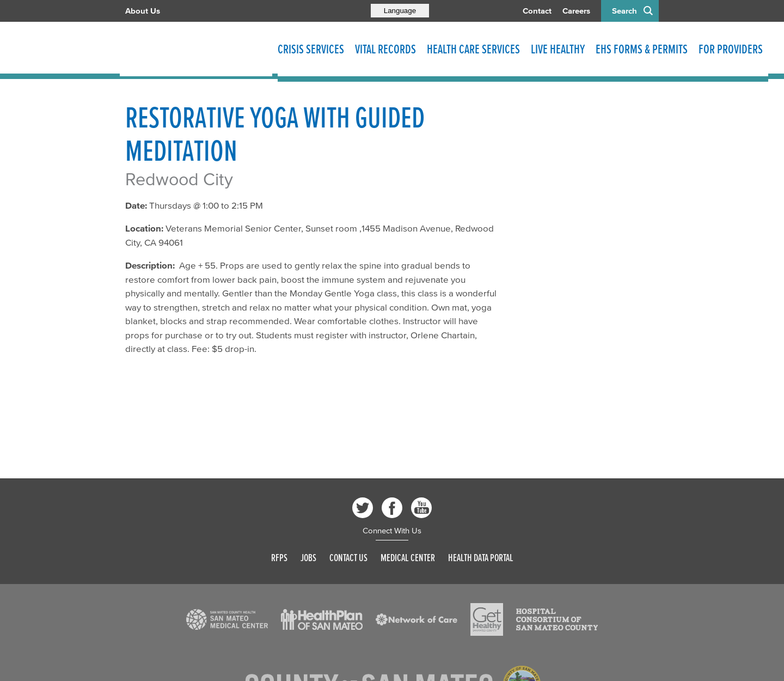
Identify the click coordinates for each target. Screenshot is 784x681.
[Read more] (227, 619)
